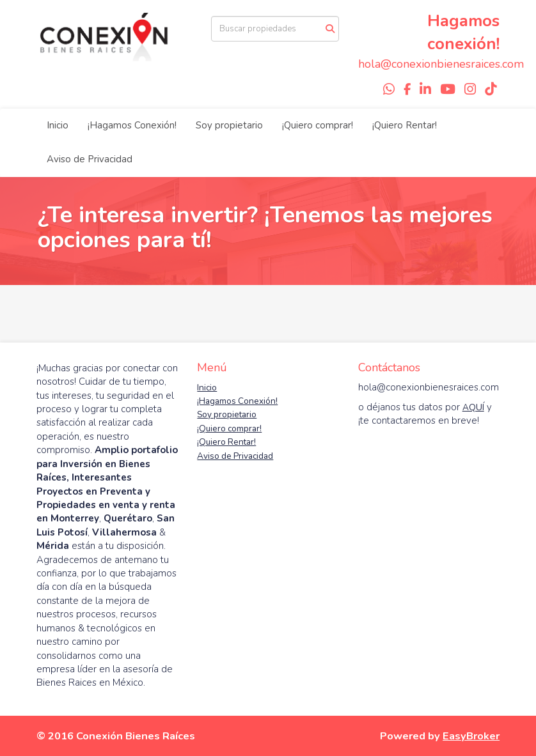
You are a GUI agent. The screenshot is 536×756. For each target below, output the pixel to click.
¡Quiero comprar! (318, 125)
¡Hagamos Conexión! (132, 125)
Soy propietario (229, 125)
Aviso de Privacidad (90, 159)
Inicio (58, 125)
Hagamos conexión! (463, 32)
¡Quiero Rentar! (405, 125)
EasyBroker (471, 736)
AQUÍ (473, 407)
